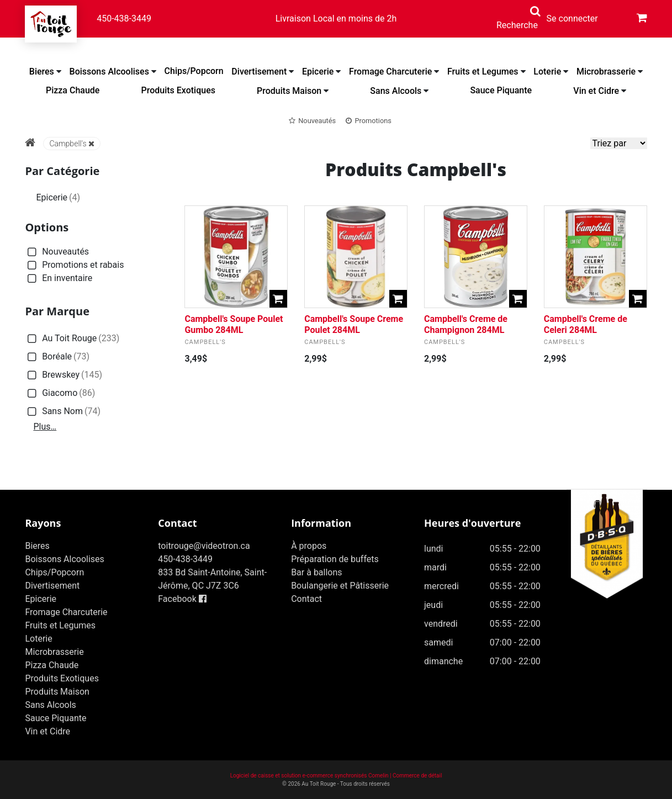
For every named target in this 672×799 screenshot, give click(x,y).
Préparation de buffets (335, 559)
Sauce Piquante (501, 90)
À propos (309, 546)
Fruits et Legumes (483, 72)
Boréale (57, 357)
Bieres (42, 72)
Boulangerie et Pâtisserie (340, 586)
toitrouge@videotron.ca (204, 546)
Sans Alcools (396, 91)
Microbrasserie (606, 72)
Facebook (182, 599)
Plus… (45, 427)
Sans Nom (63, 412)
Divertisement (259, 72)
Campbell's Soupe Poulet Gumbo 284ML (234, 324)
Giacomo (60, 393)
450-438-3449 (124, 18)
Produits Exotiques (178, 90)
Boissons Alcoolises (109, 72)
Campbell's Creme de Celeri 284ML (586, 324)
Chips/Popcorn (194, 71)
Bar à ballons (316, 572)
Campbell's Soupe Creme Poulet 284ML (354, 324)
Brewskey (64, 375)
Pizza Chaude (73, 90)
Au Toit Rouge (72, 339)
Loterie (547, 72)
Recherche (517, 25)
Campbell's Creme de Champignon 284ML (466, 324)
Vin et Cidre (596, 91)
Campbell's (72, 144)
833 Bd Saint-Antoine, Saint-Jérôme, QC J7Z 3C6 (212, 579)
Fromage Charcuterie (390, 72)
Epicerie (318, 72)
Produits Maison (289, 91)
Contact (306, 599)
